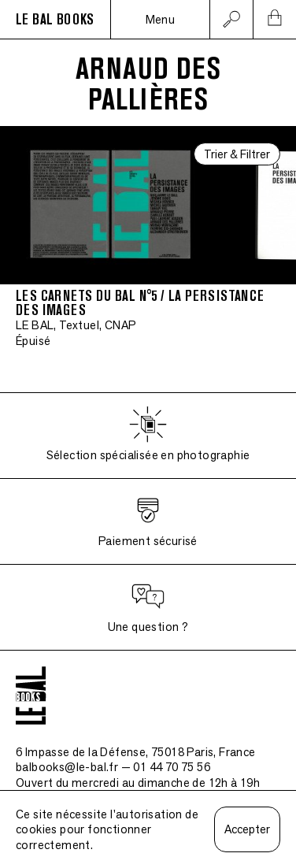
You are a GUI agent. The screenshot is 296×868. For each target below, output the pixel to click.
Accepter (247, 829)
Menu (161, 19)
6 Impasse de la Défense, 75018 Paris (136, 752)
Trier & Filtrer (237, 154)
